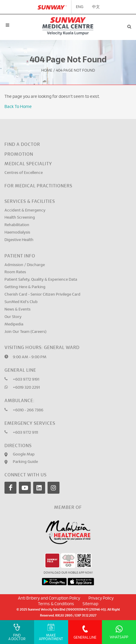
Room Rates (15, 272)
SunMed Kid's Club (21, 302)
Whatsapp (119, 632)
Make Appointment (51, 632)
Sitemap (90, 604)
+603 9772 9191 (26, 380)
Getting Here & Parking (25, 287)
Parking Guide (25, 462)
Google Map (24, 454)
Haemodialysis (17, 233)
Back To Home (18, 107)
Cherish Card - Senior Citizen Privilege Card (42, 295)
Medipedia (14, 324)
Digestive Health (19, 240)
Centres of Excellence (24, 173)
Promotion (19, 154)
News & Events (17, 309)
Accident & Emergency (25, 210)
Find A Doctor (17, 632)
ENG (80, 7)
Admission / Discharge (25, 265)
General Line (85, 632)
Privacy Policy (101, 598)
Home (47, 71)
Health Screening (20, 218)
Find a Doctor (22, 145)
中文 (96, 7)
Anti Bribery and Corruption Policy (49, 598)
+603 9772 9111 (25, 433)
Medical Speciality (28, 164)
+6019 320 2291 (26, 388)
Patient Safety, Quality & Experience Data (41, 280)
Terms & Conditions (56, 604)
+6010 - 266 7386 (28, 410)
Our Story (13, 317)
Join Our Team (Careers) (25, 332)
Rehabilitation (17, 225)
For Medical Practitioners (38, 186)
